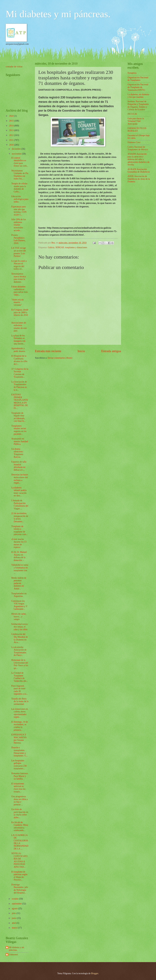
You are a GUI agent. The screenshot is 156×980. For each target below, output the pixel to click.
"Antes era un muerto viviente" (17, 302)
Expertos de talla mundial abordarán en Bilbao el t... (19, 466)
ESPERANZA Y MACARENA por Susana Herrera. (19, 739)
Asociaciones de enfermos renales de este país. (19, 327)
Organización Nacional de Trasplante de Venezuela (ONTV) (138, 87)
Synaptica (132, 73)
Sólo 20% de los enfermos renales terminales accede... (19, 225)
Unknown (13, 955)
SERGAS (60, 247)
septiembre (17, 904)
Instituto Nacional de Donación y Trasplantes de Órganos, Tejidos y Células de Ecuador (138, 105)
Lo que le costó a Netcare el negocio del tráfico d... (19, 265)
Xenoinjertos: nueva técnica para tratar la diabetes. (19, 278)
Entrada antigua (111, 351)
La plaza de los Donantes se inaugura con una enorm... (18, 340)
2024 (12, 116)
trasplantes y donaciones (76, 247)
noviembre (17, 154)
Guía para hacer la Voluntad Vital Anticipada (136, 121)
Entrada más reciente (48, 351)
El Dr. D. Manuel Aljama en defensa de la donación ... (19, 556)
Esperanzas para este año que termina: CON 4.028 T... (19, 211)
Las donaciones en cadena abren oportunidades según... (19, 713)
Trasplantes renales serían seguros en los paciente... (19, 430)
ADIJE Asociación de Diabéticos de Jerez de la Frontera (139, 179)
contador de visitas (14, 67)
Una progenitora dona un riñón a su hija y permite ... (19, 801)
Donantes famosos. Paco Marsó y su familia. (20, 776)
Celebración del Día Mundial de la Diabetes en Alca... (19, 638)
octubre (16, 899)
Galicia (51, 247)
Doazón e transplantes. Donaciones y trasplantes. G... (19, 752)
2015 (12, 121)
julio (14, 913)
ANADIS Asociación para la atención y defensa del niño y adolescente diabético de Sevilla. (139, 159)
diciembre (17, 149)
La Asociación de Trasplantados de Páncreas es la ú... (19, 386)
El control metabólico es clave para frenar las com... (20, 162)
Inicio (81, 351)
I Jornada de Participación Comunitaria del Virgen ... (20, 505)
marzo (15, 928)
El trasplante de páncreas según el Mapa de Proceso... (19, 876)
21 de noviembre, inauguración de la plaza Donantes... (20, 517)
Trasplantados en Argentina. (19, 595)
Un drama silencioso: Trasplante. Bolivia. (17, 453)
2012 (12, 135)
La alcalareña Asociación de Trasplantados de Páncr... (19, 651)
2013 (12, 130)
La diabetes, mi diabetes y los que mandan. (138, 96)
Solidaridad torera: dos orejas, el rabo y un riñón (20, 627)
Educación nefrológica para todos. (20, 199)
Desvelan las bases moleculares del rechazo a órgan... (20, 479)
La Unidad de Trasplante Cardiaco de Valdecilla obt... (19, 677)
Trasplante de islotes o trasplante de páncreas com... (19, 530)
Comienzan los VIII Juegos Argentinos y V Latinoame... (19, 605)
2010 (12, 145)
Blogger (95, 973)
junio (14, 918)
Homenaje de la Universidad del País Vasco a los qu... (20, 664)
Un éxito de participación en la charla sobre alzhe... (20, 813)
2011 (12, 140)
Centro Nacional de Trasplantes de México (138, 148)
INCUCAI (132, 114)
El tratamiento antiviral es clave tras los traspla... (18, 788)
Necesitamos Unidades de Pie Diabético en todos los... (20, 175)
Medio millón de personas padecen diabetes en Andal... (19, 583)
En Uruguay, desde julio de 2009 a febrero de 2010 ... (20, 314)
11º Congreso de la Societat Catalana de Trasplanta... (20, 373)
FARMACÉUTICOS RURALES (137, 130)
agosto (15, 909)
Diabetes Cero (134, 142)
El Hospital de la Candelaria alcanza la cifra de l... (19, 360)
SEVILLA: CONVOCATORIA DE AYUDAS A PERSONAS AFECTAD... (19, 860)
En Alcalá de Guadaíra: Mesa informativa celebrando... (20, 826)
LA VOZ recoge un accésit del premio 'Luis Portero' (19, 252)
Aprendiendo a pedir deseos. (18, 350)
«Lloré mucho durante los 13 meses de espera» (19, 543)
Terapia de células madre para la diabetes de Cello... (19, 188)
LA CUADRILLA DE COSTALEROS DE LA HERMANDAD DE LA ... (20, 842)
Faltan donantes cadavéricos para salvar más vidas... (19, 291)
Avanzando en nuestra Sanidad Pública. (20, 441)
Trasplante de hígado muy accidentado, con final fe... (18, 417)
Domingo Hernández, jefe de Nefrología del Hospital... (19, 889)
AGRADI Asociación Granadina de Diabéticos (139, 171)
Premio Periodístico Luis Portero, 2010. (18, 239)
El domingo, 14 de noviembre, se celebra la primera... (19, 726)
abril (14, 923)
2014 (12, 126)
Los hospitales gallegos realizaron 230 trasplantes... (19, 765)
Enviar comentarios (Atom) (60, 358)
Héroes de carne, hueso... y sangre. (19, 617)
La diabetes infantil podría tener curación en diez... (19, 492)
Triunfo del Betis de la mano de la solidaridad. (20, 701)
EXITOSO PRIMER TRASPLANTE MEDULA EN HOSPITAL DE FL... (20, 401)
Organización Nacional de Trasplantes (138, 79)
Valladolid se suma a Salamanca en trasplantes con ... (20, 569)
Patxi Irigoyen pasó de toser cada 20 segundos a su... (19, 690)
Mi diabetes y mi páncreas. (58, 14)
